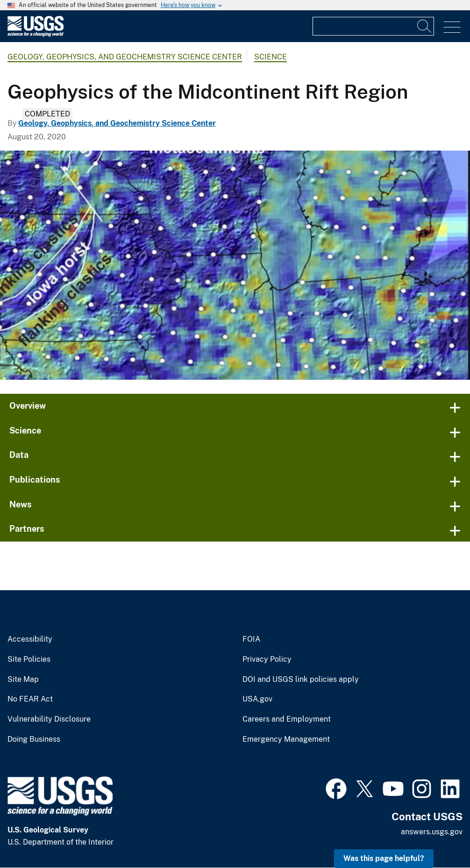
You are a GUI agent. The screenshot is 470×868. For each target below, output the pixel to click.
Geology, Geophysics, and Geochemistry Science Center (125, 57)
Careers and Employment (287, 719)
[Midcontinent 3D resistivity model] (235, 265)
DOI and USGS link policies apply (301, 680)
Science (271, 57)
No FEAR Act (30, 699)
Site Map (23, 680)
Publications (35, 480)
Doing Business (34, 739)
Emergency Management (286, 739)
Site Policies (29, 659)
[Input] (373, 26)
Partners (27, 529)
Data (19, 455)
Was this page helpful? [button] (384, 858)
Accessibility (30, 639)
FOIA (251, 639)
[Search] (425, 26)
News (21, 504)
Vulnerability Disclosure (49, 719)
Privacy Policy (267, 659)
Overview (28, 406)
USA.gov (257, 699)
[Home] (36, 34)
